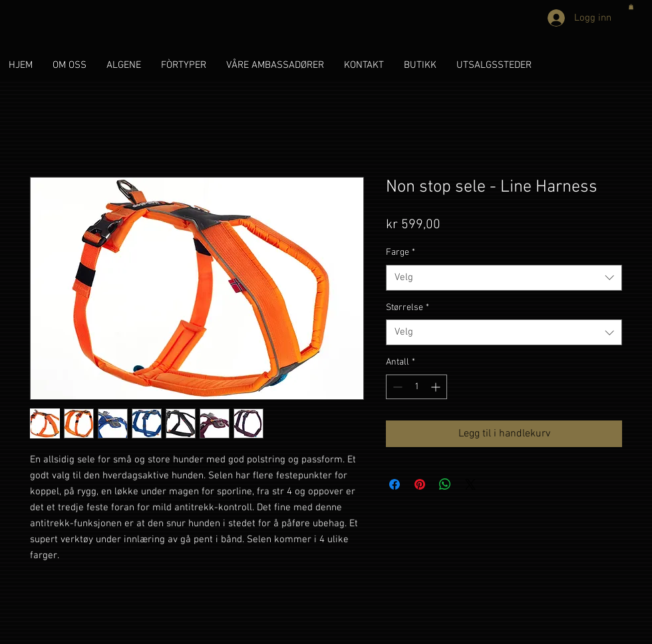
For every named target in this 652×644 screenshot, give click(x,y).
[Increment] (437, 387)
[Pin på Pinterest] (420, 484)
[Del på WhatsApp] (445, 484)
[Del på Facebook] (395, 484)
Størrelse (407, 308)
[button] (631, 7)
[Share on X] (470, 484)
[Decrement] (396, 387)
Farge (401, 252)
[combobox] (504, 278)
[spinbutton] (416, 387)
